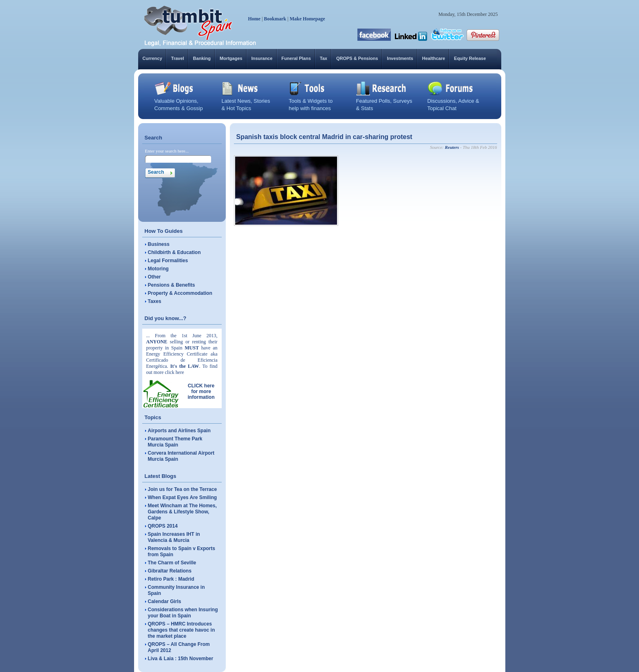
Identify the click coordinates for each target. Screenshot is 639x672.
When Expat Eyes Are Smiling (183, 497)
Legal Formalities (168, 261)
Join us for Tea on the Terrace (183, 489)
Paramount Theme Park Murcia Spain (175, 442)
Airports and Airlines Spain (179, 431)
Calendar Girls (165, 601)
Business (159, 244)
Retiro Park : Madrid (171, 579)
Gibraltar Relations (170, 571)
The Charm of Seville (172, 563)
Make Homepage (307, 19)
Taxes (155, 301)
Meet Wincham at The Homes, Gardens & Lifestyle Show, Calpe (182, 512)
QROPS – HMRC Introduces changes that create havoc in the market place (182, 630)
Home (254, 19)
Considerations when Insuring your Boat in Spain (183, 613)
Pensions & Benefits (172, 285)
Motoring (158, 269)
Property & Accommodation (180, 293)
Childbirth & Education (174, 252)
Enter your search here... (167, 151)
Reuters (452, 147)
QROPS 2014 (163, 526)
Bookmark (275, 19)
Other (154, 277)
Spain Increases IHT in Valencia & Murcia (174, 537)
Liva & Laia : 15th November (181, 659)
